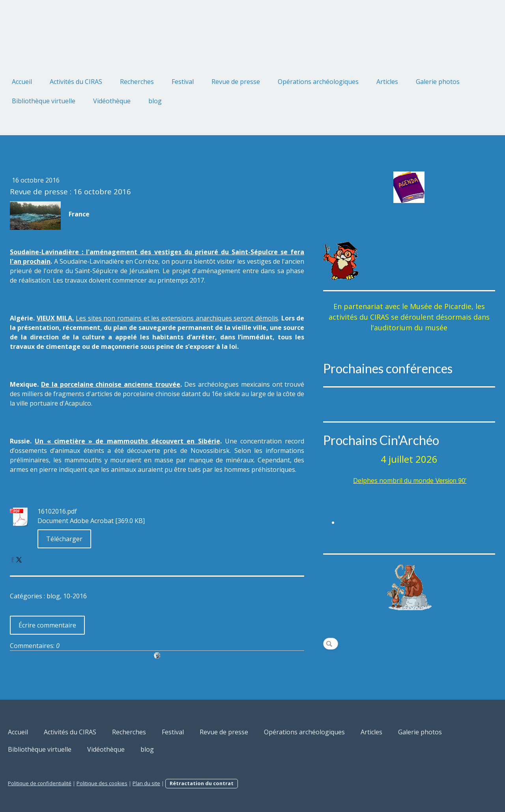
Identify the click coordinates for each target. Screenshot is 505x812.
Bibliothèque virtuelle (44, 101)
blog (155, 101)
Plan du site (146, 783)
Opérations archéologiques (318, 82)
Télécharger (64, 539)
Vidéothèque (112, 101)
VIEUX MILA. (55, 318)
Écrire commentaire (47, 625)
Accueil (22, 82)
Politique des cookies (102, 783)
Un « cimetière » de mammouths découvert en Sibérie (127, 441)
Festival (183, 82)
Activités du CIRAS (76, 82)
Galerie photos (438, 82)
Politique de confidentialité (40, 783)
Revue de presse (236, 82)
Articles (387, 82)
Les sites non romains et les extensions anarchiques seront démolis (177, 318)
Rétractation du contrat (202, 783)
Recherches (137, 82)
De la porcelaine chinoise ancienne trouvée (111, 384)
